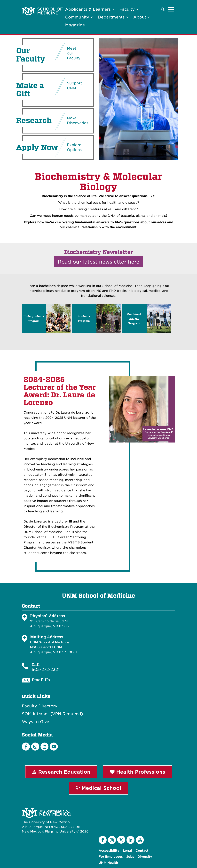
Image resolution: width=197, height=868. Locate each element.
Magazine (75, 25)
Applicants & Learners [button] (90, 9)
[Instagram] (35, 747)
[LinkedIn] (44, 747)
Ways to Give (35, 722)
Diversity (145, 857)
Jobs (130, 857)
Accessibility (109, 851)
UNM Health (108, 863)
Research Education (61, 772)
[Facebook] (26, 747)
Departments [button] (113, 17)
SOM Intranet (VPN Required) (52, 714)
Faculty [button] (129, 9)
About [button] (142, 17)
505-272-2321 (46, 669)
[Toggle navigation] (171, 9)
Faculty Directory (40, 706)
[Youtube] (54, 747)
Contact (142, 851)
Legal (127, 851)
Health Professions (137, 772)
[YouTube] (140, 840)
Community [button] (79, 17)
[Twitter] (121, 840)
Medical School (99, 788)
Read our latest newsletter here (99, 262)
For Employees (111, 857)
